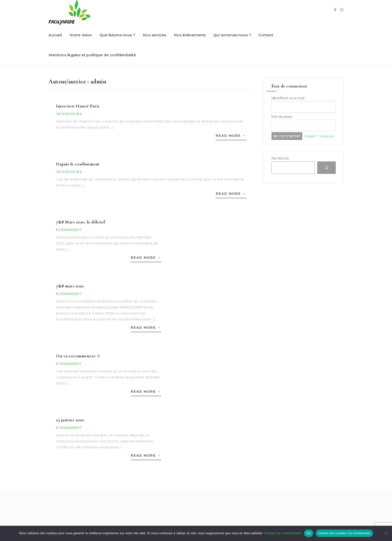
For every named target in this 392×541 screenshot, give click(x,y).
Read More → (231, 136)
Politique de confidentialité (283, 533)
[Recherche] (326, 168)
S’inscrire (327, 136)
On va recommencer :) (78, 356)
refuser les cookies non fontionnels (344, 533)
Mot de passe (282, 117)
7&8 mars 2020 (70, 286)
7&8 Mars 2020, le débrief (81, 222)
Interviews (69, 114)
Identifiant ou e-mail (288, 98)
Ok (309, 533)
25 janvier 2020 (70, 420)
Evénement (69, 230)
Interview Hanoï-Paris (78, 106)
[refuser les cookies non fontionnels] (386, 533)
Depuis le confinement (78, 164)
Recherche (280, 158)
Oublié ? (311, 136)
